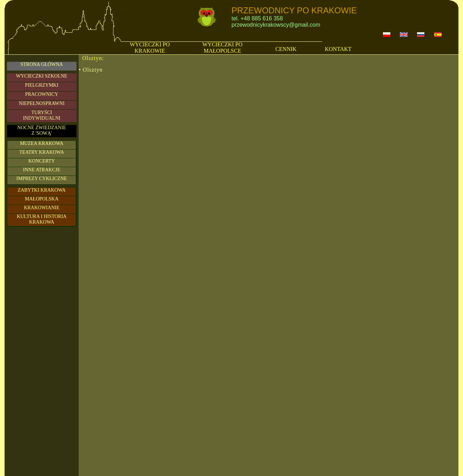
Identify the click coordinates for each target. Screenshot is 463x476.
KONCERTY (42, 161)
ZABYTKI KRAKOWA (42, 190)
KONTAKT (338, 49)
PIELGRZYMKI (42, 85)
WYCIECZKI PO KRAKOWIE (150, 48)
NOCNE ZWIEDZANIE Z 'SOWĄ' (42, 130)
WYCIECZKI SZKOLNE (42, 76)
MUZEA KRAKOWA (42, 143)
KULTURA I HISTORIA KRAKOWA (42, 219)
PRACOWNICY (42, 94)
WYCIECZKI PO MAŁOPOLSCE (223, 48)
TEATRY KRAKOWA (42, 152)
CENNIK (286, 49)
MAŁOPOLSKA (42, 199)
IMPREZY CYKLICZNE (42, 178)
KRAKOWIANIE (42, 208)
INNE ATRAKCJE (42, 170)
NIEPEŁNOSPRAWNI (42, 103)
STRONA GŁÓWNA (42, 64)
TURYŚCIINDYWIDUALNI (42, 115)
